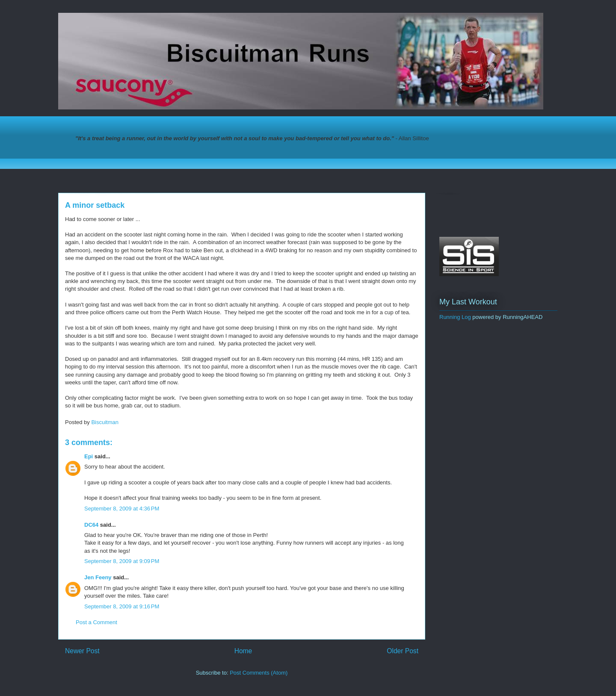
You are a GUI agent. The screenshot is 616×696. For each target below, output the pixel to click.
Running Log (455, 317)
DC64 (91, 525)
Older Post (403, 651)
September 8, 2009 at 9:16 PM (122, 606)
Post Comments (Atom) (259, 673)
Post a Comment (96, 622)
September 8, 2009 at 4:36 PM (122, 509)
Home (243, 651)
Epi (89, 456)
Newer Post (82, 651)
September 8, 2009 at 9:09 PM (122, 561)
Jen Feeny (98, 577)
